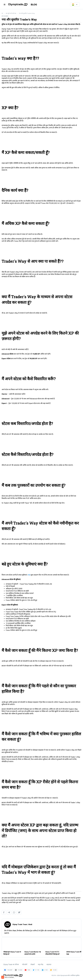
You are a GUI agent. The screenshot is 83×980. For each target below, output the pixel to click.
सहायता (49, 964)
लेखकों (33, 964)
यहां (29, 575)
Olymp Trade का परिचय (11, 964)
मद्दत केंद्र (41, 964)
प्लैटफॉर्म (25, 964)
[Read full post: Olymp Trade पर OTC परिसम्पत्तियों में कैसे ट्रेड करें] (55, 945)
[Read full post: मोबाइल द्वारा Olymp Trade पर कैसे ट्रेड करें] (13, 945)
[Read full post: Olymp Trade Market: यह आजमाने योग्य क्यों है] (34, 945)
